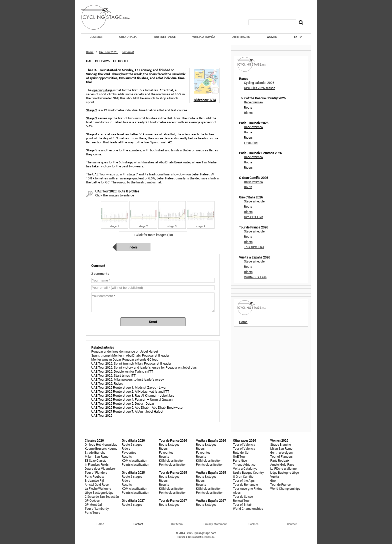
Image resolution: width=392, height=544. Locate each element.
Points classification (135, 464)
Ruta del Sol (241, 452)
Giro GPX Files (254, 217)
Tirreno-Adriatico (244, 464)
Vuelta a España (204, 37)
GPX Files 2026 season (260, 88)
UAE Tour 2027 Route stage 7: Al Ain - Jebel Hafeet (127, 411)
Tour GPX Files (254, 247)
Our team (177, 524)
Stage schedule (254, 201)
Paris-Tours (92, 512)
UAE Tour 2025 (102, 415)
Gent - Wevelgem (281, 452)
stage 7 (133, 174)
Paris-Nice (240, 460)
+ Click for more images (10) (153, 235)
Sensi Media (208, 537)
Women (272, 37)
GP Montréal (93, 504)
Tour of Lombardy (97, 508)
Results (127, 456)
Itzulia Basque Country (248, 472)
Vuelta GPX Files (255, 277)
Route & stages (132, 444)
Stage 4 (92, 134)
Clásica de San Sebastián (102, 496)
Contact (292, 524)
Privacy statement (215, 524)
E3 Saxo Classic (95, 460)
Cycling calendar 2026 (259, 83)
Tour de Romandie (245, 484)
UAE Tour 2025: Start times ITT (113, 375)
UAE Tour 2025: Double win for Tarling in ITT (122, 371)
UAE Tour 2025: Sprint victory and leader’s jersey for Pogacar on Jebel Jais (144, 367)
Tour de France (164, 37)
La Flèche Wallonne (98, 488)
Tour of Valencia (244, 444)
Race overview (254, 102)
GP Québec (92, 500)
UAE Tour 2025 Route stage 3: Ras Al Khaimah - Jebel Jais (133, 395)
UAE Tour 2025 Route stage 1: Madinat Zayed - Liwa (128, 387)
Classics (96, 37)
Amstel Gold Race (97, 484)
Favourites (251, 143)
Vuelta (275, 476)
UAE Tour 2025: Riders (107, 383)
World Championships (248, 508)
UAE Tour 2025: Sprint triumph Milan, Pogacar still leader (131, 363)
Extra (298, 37)
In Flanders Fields (97, 464)
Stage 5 (91, 150)
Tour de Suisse (243, 496)
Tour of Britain (243, 504)
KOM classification (134, 460)
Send (153, 322)
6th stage (126, 162)
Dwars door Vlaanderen (101, 468)
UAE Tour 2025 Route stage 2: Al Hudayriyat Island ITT (130, 391)
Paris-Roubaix (94, 476)
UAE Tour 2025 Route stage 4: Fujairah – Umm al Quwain (132, 399)
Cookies (253, 524)
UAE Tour (239, 456)
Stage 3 (91, 118)
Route (248, 107)
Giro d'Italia (128, 37)
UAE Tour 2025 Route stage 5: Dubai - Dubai (122, 403)
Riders (133, 247)
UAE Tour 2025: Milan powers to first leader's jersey (128, 379)
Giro (273, 480)
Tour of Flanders (96, 472)
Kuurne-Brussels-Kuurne (101, 448)
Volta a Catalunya (245, 468)
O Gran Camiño (243, 476)
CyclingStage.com (108, 17)
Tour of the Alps (244, 480)
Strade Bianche (95, 452)
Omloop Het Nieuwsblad (101, 444)
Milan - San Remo (97, 456)
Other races (241, 37)
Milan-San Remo (281, 448)
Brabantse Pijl (94, 480)
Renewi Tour (241, 500)
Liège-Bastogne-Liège (99, 492)
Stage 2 (91, 110)
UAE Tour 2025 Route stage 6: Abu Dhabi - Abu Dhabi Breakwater (137, 407)
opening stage (102, 90)
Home (90, 52)
